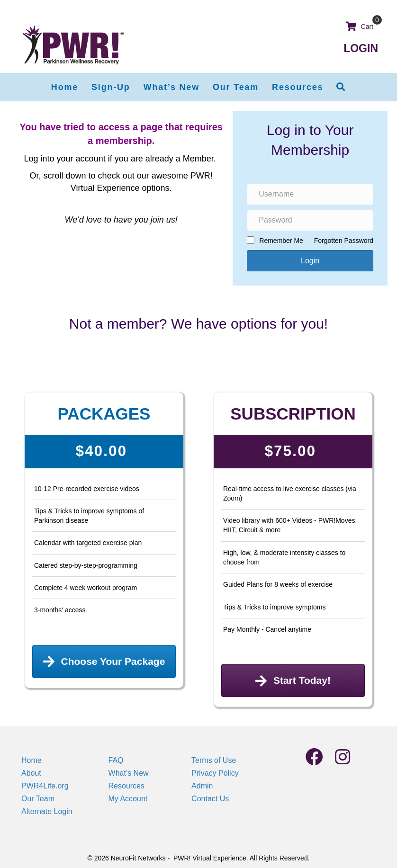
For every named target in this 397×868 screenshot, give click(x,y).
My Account (128, 799)
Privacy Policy (215, 773)
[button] (341, 87)
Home (32, 760)
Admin (202, 786)
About (31, 773)
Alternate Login (47, 811)
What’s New (129, 773)
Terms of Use (214, 760)
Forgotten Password (344, 241)
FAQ (116, 760)
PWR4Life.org (45, 786)
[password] (310, 220)
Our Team (38, 799)
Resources (126, 786)
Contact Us (210, 799)
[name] (310, 194)
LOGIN (361, 48)
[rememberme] (251, 240)
